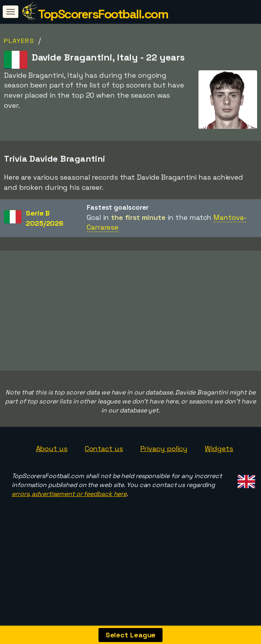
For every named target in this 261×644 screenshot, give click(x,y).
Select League (131, 635)
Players (19, 41)
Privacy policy (164, 469)
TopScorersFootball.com (103, 14)
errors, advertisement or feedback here (69, 515)
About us (52, 469)
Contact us (104, 469)
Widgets (219, 469)
